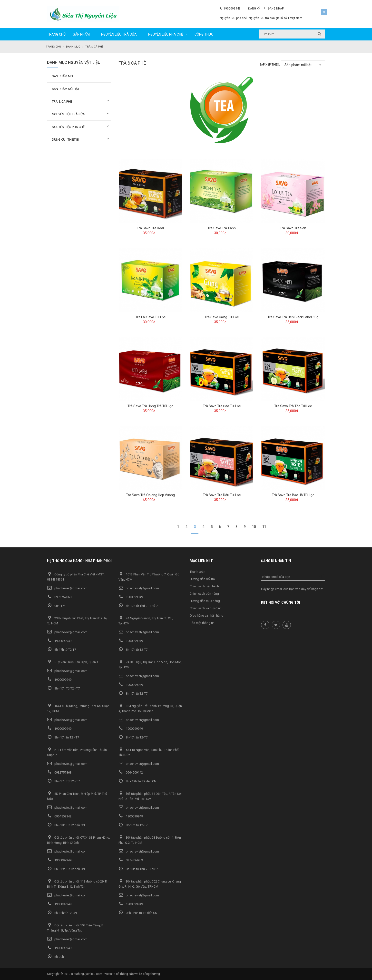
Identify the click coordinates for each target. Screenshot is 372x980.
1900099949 (230, 9)
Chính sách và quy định (206, 608)
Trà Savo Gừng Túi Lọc (222, 317)
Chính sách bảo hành (204, 586)
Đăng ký (254, 9)
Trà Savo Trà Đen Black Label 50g (293, 317)
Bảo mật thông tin (202, 623)
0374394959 (131, 860)
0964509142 (131, 772)
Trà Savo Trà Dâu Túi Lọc (222, 495)
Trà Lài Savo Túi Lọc (150, 317)
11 (264, 526)
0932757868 (59, 597)
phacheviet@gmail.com (67, 588)
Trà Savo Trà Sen (293, 228)
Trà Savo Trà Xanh (222, 228)
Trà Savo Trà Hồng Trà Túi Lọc (150, 406)
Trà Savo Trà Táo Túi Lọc (293, 406)
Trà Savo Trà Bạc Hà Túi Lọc (293, 495)
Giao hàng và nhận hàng (206, 615)
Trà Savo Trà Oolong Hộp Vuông (150, 495)
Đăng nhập (276, 9)
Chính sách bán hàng (204, 593)
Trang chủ (53, 47)
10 (254, 526)
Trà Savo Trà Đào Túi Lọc (222, 406)
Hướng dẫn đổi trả (202, 579)
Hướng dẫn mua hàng (205, 601)
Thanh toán (197, 571)
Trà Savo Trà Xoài (150, 228)
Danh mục (73, 47)
